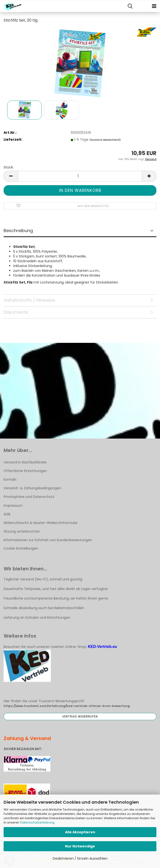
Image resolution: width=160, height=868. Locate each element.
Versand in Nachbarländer (25, 462)
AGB (7, 514)
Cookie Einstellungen (21, 548)
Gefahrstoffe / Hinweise (29, 300)
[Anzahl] (80, 176)
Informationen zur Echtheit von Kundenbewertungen (48, 540)
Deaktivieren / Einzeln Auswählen (80, 858)
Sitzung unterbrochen (22, 531)
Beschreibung (18, 231)
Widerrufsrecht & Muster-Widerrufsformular (41, 523)
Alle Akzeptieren (80, 832)
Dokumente (16, 312)
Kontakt (10, 479)
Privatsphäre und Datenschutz (29, 497)
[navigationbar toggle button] (154, 6)
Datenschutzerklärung (37, 822)
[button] (11, 176)
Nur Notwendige (80, 846)
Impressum (13, 506)
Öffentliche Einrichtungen (25, 471)
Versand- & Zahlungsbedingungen (32, 488)
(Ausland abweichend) (105, 140)
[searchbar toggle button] (130, 6)
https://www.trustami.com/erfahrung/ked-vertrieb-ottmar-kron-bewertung (67, 706)
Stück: (9, 167)
